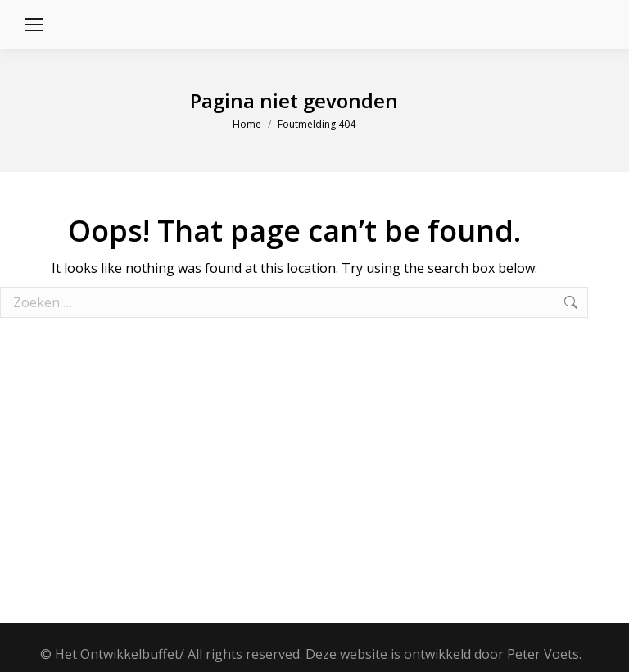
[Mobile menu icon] (34, 25)
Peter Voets (543, 654)
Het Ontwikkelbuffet (117, 654)
